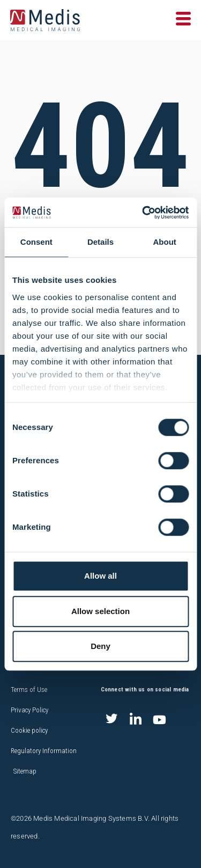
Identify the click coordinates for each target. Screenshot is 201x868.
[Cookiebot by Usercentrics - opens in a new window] (143, 213)
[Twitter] (111, 720)
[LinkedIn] (136, 720)
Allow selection (100, 611)
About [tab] (165, 242)
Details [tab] (100, 242)
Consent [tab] (36, 242)
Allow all (100, 576)
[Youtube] (160, 720)
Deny (100, 646)
